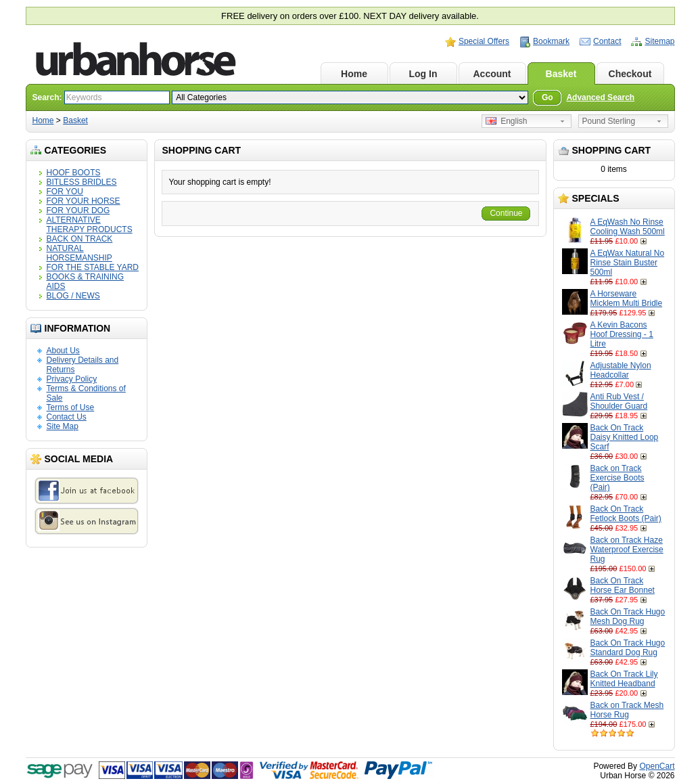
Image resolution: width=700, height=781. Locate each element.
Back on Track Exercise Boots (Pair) (617, 478)
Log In (423, 74)
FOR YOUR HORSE (84, 201)
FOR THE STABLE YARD (93, 267)
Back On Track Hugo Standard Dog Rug (628, 648)
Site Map (63, 426)
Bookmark (551, 41)
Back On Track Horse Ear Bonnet (623, 585)
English (507, 121)
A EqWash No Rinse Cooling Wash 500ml (628, 227)
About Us (63, 351)
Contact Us (67, 417)
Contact (607, 41)
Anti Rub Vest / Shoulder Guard (619, 401)
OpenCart (657, 766)
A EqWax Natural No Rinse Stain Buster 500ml (628, 263)
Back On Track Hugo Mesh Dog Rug (628, 617)
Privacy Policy (72, 379)
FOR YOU (65, 192)
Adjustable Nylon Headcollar (621, 370)
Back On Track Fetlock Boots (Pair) (626, 514)
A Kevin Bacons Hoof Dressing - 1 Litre (622, 334)
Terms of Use (71, 407)
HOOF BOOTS (74, 173)
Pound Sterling (609, 121)
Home (354, 74)
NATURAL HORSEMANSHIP (79, 253)
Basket (561, 74)
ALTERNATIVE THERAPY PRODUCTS (90, 225)
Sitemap (659, 41)
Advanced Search (600, 97)
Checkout (630, 74)
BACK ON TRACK (80, 239)
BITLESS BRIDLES (82, 182)
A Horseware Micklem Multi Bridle (627, 298)
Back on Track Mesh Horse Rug (627, 710)
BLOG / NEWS (73, 296)
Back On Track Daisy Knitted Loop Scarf (625, 437)
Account (492, 74)
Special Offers (484, 41)
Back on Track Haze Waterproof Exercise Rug (627, 550)
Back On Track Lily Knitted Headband (624, 679)
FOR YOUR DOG (78, 210)
